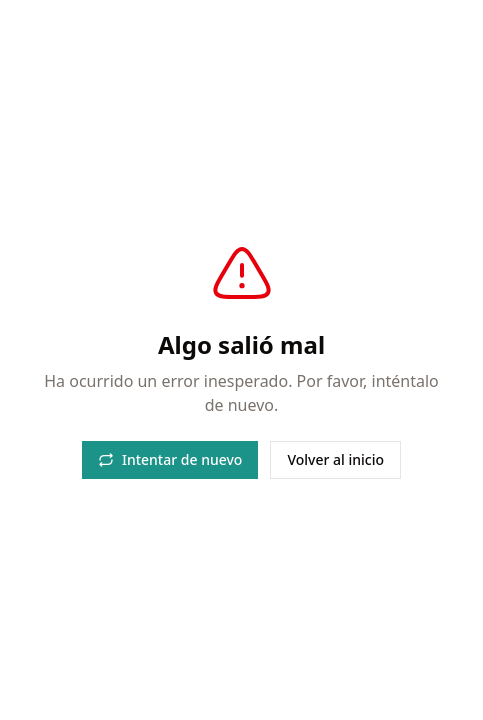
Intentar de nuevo (170, 459)
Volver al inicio (335, 459)
